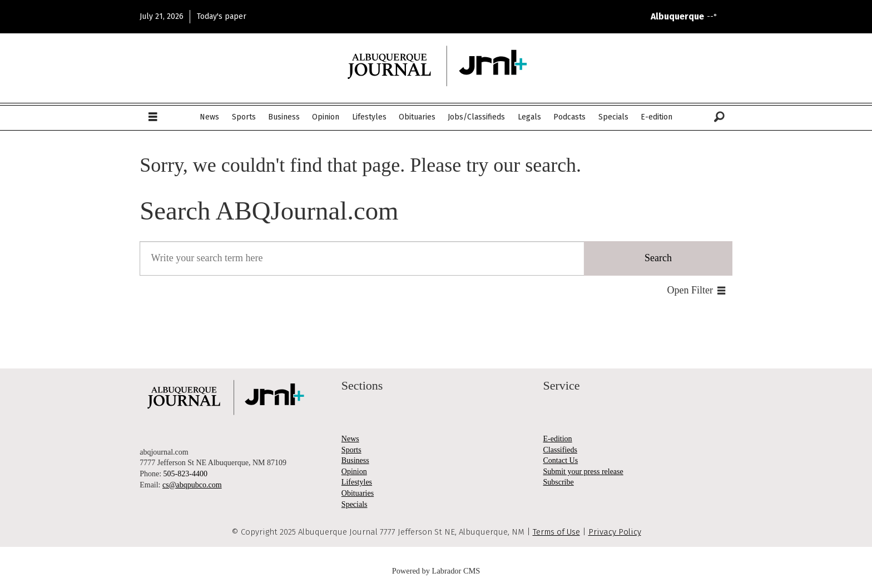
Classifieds (560, 450)
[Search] (719, 117)
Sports (244, 117)
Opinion (326, 117)
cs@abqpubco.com (192, 485)
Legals (529, 117)
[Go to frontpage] (436, 66)
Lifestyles (369, 117)
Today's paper (222, 16)
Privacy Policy (615, 532)
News (209, 117)
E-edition (657, 117)
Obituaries (417, 117)
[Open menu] (153, 117)
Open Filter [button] (690, 290)
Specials (613, 117)
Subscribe (559, 482)
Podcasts (569, 117)
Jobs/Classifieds (476, 117)
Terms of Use (556, 532)
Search (658, 258)
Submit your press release (583, 472)
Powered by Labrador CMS (436, 571)
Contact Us (561, 460)
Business (284, 117)
